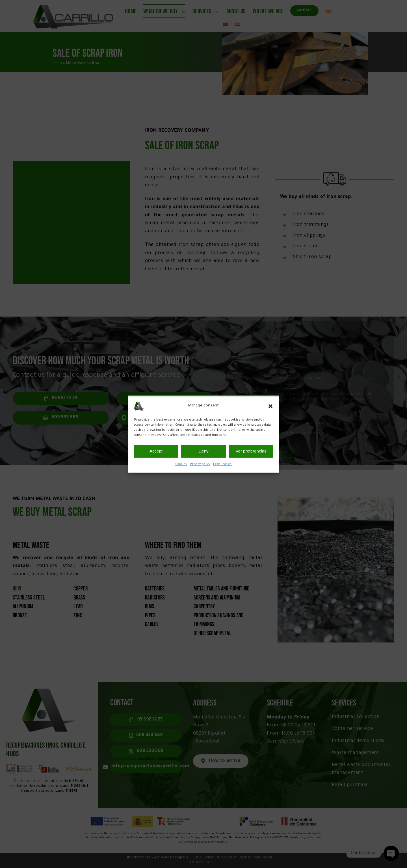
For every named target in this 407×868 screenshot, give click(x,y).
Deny (203, 451)
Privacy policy (200, 464)
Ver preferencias (251, 451)
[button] (270, 406)
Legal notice (222, 464)
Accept (156, 451)
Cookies (181, 464)
